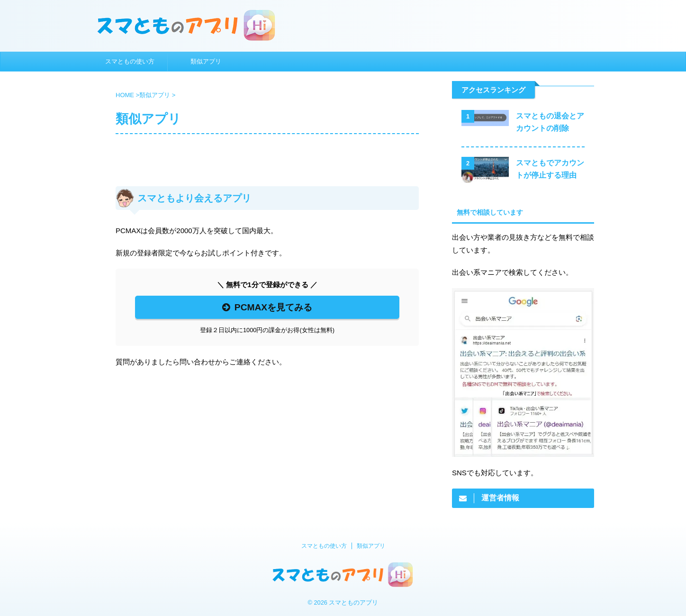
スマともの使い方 (130, 61)
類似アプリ (206, 61)
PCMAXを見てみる (267, 307)
